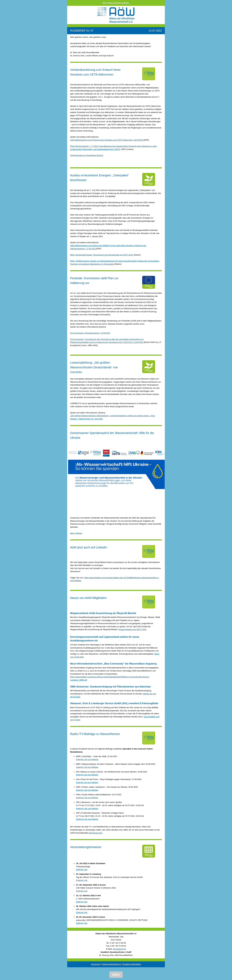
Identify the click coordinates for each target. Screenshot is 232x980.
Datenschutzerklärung (111, 964)
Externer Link (82, 869)
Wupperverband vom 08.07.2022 (132, 629)
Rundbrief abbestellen (132, 964)
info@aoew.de (95, 833)
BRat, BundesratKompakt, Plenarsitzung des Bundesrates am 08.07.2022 (101, 255)
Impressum (96, 964)
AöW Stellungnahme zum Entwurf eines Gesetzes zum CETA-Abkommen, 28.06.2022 (107, 140)
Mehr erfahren (76, 533)
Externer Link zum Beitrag (87, 759)
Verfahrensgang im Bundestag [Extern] (87, 155)
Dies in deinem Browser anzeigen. (116, 3)
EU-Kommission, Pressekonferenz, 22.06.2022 (90, 333)
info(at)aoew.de (119, 949)
